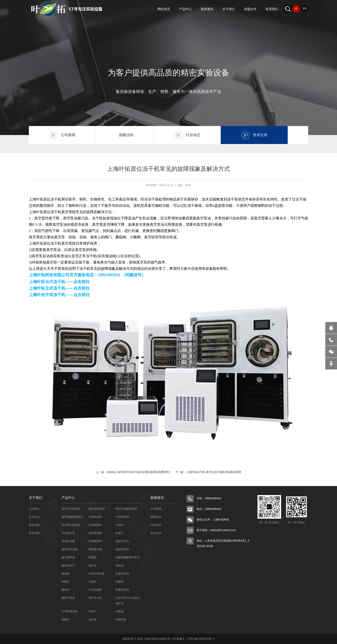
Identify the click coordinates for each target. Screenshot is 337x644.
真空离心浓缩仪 (71, 525)
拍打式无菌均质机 (126, 509)
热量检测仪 (122, 590)
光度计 (93, 611)
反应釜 (93, 619)
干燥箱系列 (122, 517)
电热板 (66, 574)
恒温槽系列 (95, 541)
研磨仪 (66, 582)
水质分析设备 (97, 574)
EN (305, 9)
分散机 (93, 582)
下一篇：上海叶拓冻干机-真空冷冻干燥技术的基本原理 (208, 472)
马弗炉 (120, 525)
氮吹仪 (93, 565)
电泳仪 (120, 565)
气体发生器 (68, 533)
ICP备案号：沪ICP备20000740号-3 (193, 639)
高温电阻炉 (95, 525)
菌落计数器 (68, 598)
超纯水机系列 (97, 509)
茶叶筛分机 (95, 598)
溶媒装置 (121, 619)
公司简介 (34, 509)
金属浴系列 (122, 574)
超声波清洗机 (70, 549)
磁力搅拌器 (68, 557)
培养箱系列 (95, 517)
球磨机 (120, 582)
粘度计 (120, 533)
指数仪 (66, 619)
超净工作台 (122, 541)
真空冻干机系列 (71, 509)
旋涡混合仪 (122, 549)
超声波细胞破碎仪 (72, 517)
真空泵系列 (95, 533)
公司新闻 (156, 509)
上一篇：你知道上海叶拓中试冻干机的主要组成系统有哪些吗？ (134, 472)
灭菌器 (120, 611)
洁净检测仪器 (70, 611)
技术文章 (156, 533)
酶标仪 (66, 590)
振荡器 (93, 557)
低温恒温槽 (68, 541)
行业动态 (156, 525)
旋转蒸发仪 (68, 565)
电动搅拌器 (95, 549)
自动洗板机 (95, 590)
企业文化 (34, 517)
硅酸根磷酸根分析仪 (128, 557)
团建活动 (156, 517)
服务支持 (34, 525)
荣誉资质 (34, 533)
